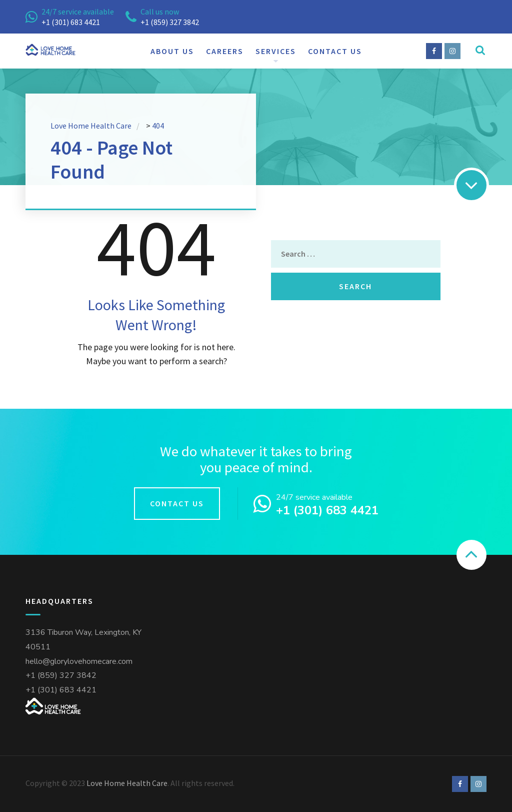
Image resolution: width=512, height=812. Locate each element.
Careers (225, 51)
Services (276, 51)
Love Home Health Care (127, 783)
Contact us (335, 51)
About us (172, 51)
